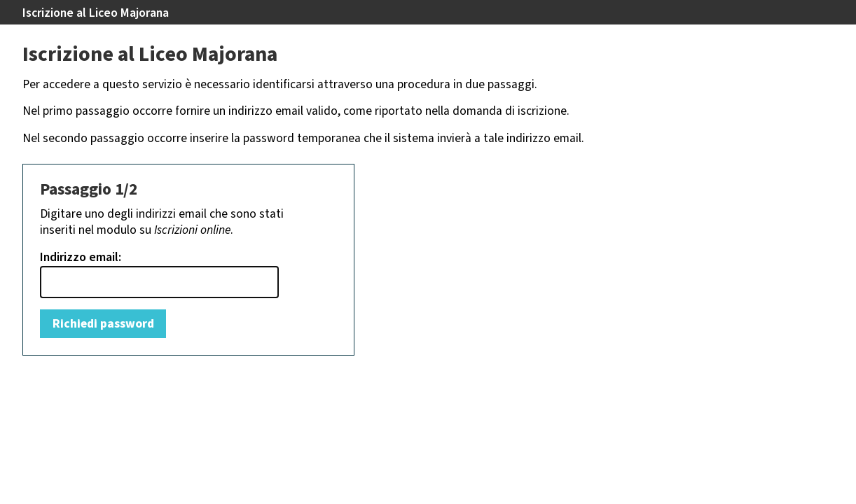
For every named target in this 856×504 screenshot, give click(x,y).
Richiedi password (103, 324)
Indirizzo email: (81, 258)
